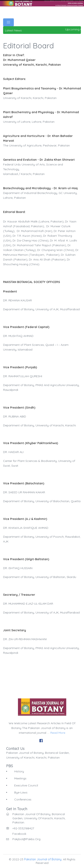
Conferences (23, 799)
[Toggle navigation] (8, 22)
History (19, 771)
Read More (58, 733)
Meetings (20, 778)
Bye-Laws (21, 792)
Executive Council (26, 785)
